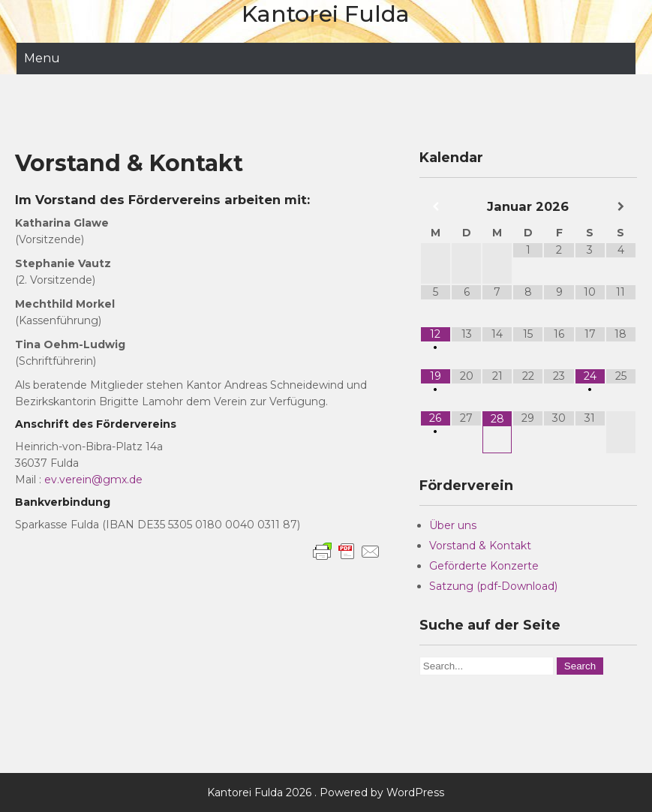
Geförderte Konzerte (484, 566)
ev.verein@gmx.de (93, 480)
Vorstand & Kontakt (480, 546)
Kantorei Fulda (326, 14)
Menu (42, 58)
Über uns (453, 525)
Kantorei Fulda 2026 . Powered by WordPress (326, 792)
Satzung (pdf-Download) (493, 586)
